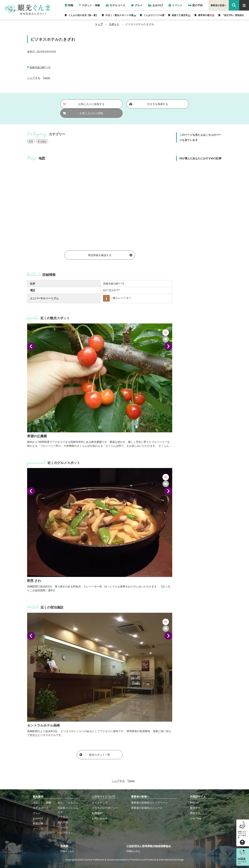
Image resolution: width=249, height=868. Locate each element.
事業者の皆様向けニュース (147, 808)
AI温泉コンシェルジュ (68, 810)
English (194, 803)
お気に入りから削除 (83, 113)
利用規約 (97, 813)
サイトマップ (100, 803)
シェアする (34, 78)
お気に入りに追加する (84, 104)
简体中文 (195, 813)
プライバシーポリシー (105, 808)
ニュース (63, 827)
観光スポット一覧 (95, 755)
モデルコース (41, 808)
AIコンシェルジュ (68, 803)
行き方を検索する (149, 104)
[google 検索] (234, 5)
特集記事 (38, 824)
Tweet (46, 78)
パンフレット (65, 833)
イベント (38, 829)
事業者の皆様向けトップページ (149, 803)
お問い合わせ (100, 818)
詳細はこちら (67, 851)
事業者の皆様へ (219, 5)
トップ (99, 24)
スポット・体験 (42, 803)
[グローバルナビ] (244, 5)
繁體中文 (195, 808)
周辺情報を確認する (110, 255)
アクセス (63, 817)
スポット (114, 24)
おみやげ (38, 818)
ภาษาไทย (196, 818)
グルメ (37, 813)
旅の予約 (63, 822)
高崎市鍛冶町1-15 (40, 67)
